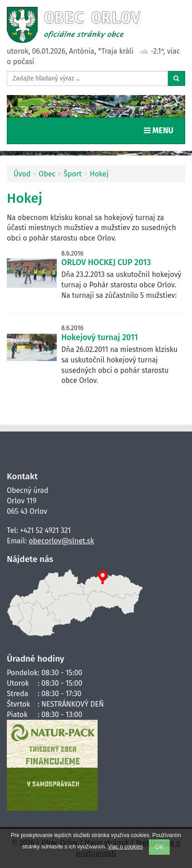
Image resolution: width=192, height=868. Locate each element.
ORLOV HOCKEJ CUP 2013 (106, 262)
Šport (73, 174)
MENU (161, 130)
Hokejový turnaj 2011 (100, 337)
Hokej (99, 174)
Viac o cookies (126, 847)
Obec (47, 174)
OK (159, 847)
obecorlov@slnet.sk (61, 541)
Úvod (22, 174)
